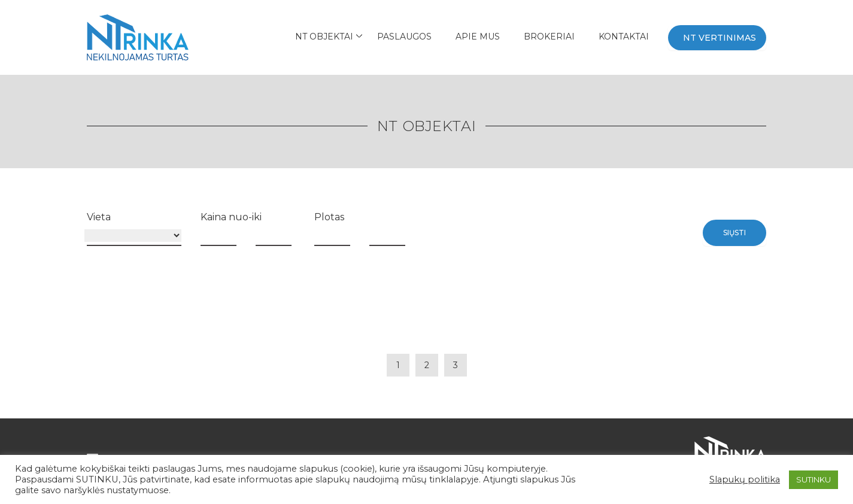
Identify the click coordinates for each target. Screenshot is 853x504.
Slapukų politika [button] (745, 479)
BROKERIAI (549, 37)
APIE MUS (478, 37)
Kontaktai (624, 37)
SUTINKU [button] (813, 479)
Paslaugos (404, 37)
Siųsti (734, 233)
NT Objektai (324, 37)
